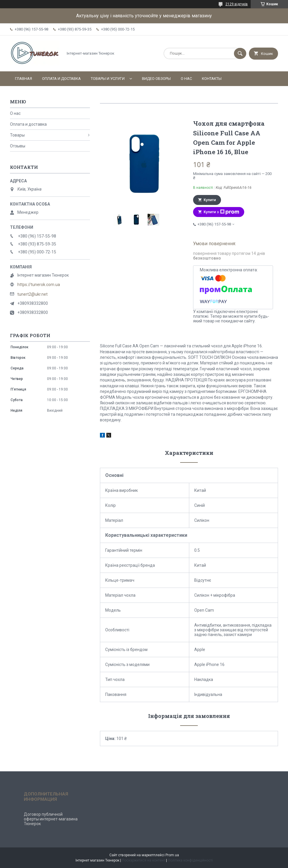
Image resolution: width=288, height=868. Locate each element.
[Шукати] (240, 53)
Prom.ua (172, 855)
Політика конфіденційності (190, 860)
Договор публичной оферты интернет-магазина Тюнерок (51, 819)
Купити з (221, 212)
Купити (210, 200)
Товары (17, 135)
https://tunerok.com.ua (39, 285)
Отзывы (18, 146)
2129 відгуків (237, 4)
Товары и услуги (108, 79)
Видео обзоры (156, 79)
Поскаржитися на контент (144, 860)
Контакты (212, 79)
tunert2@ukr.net (32, 294)
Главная (24, 79)
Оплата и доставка (61, 79)
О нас (186, 79)
